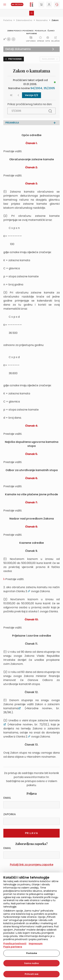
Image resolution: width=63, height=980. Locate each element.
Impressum (36, 944)
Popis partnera (13, 947)
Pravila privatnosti (15, 944)
